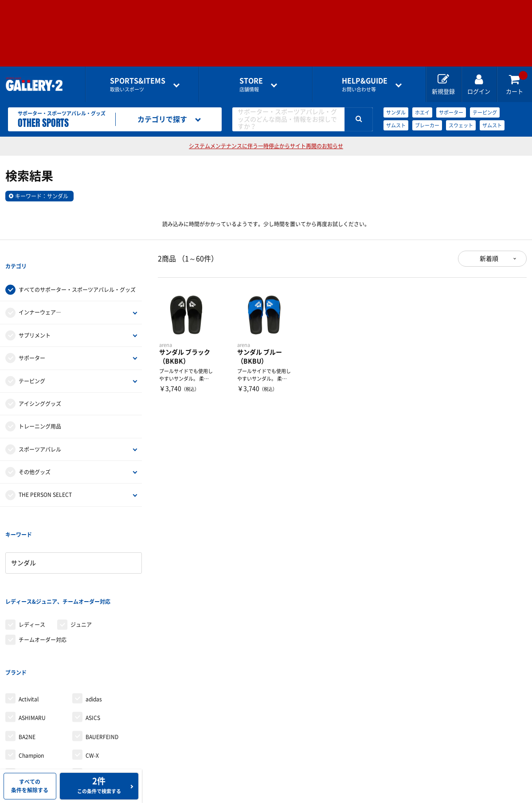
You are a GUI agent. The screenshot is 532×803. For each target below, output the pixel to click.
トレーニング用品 (40, 410)
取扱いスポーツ (138, 85)
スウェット (461, 125)
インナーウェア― (40, 296)
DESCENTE (99, 710)
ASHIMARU (32, 653)
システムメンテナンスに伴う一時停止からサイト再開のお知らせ (266, 146)
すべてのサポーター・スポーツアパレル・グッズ (77, 274)
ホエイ (422, 112)
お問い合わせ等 (365, 85)
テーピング (485, 112)
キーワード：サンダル (42, 196)
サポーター (451, 112)
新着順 (489, 259)
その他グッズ (35, 456)
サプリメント (35, 319)
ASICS (93, 653)
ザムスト (396, 125)
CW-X (92, 691)
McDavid (96, 767)
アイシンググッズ (40, 388)
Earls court (32, 748)
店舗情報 (251, 85)
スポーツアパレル (40, 433)
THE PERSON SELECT (45, 479)
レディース (32, 576)
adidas (94, 635)
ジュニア (81, 576)
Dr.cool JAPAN (103, 729)
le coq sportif (35, 767)
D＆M (25, 710)
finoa (92, 748)
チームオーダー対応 (43, 591)
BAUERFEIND (102, 673)
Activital (29, 635)
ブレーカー (427, 125)
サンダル (396, 112)
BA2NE (27, 673)
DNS (24, 729)
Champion (31, 691)
